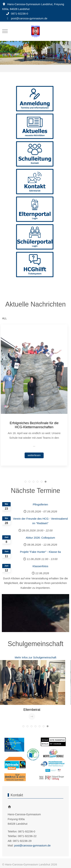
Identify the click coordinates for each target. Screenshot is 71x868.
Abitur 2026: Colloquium (40, 538)
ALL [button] (4, 318)
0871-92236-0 (19, 14)
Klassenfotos (40, 566)
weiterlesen (36, 455)
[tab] (25, 482)
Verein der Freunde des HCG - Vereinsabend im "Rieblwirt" (40, 521)
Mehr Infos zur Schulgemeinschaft (36, 657)
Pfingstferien (40, 504)
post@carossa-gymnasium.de (29, 18)
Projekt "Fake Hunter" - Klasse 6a (40, 552)
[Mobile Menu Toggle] (5, 31)
